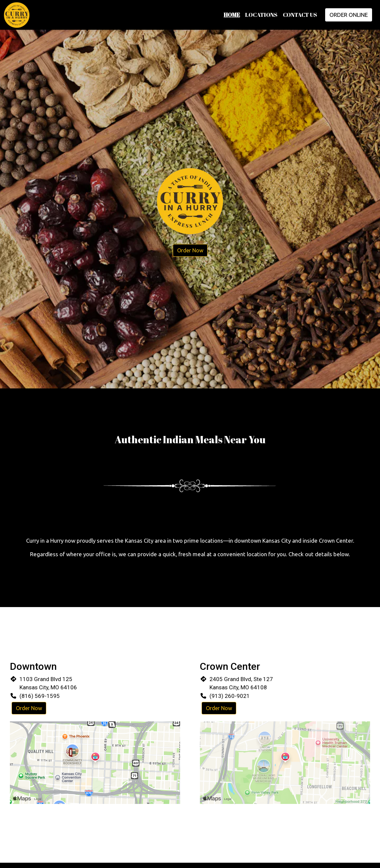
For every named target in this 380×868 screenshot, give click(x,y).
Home (232, 15)
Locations (261, 15)
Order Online (349, 15)
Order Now (190, 250)
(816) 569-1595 (40, 696)
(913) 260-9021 (230, 696)
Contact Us (300, 15)
